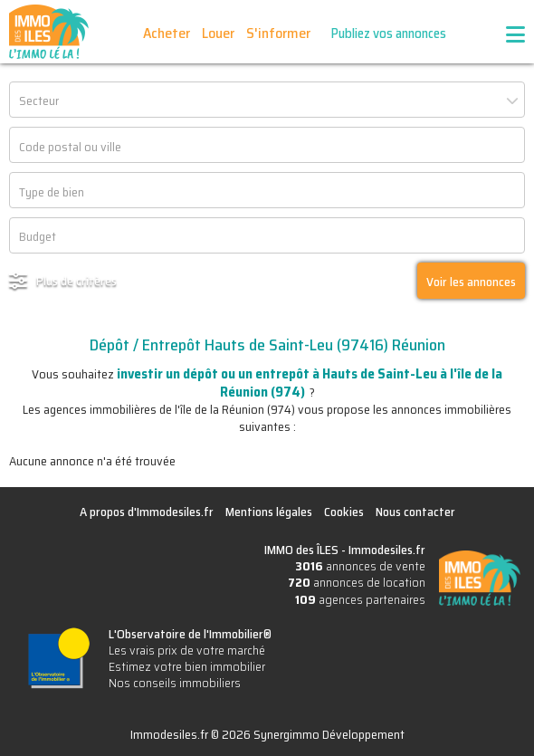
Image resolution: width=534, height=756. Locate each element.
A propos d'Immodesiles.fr (147, 512)
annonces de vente (360, 566)
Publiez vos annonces (389, 33)
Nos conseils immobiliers (175, 683)
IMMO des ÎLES (49, 32)
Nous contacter (415, 512)
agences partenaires (360, 599)
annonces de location (357, 582)
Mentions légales (269, 512)
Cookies (344, 512)
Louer (218, 33)
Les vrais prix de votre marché (187, 650)
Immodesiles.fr (387, 550)
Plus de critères (76, 281)
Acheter (167, 33)
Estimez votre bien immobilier (187, 666)
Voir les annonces (471, 282)
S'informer (278, 33)
